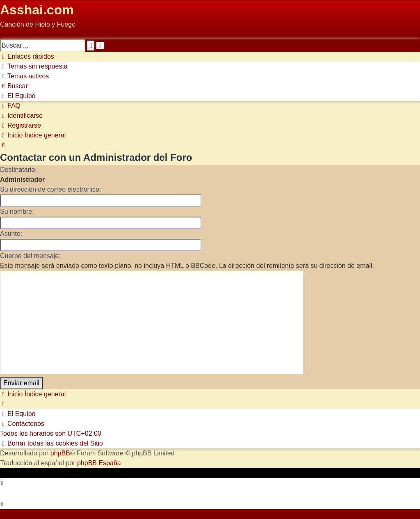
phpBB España (99, 463)
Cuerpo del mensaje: (30, 256)
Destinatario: (18, 170)
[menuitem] (34, 66)
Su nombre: (17, 211)
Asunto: (11, 234)
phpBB (60, 453)
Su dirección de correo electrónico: (50, 189)
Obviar (10, 34)
